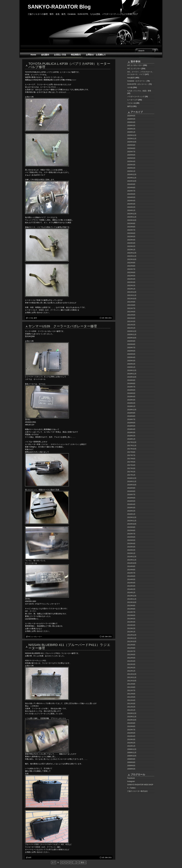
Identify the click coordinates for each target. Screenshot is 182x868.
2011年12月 (132, 674)
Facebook (131, 778)
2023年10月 (132, 220)
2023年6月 (131, 233)
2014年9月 (131, 566)
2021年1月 (131, 328)
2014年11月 (132, 560)
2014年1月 (131, 593)
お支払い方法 (60, 55)
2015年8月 (131, 530)
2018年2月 (131, 436)
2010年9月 (131, 723)
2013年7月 (131, 612)
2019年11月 (132, 374)
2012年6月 (131, 655)
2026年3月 (131, 126)
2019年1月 (131, 406)
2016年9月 (131, 488)
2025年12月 (132, 135)
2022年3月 (131, 282)
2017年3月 (131, 468)
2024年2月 (131, 207)
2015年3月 (131, 547)
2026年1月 (131, 132)
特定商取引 (76, 55)
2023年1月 (131, 250)
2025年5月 (131, 158)
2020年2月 (131, 364)
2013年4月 (131, 622)
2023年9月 (131, 223)
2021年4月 (131, 318)
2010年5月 (131, 733)
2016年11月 (132, 481)
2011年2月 (131, 707)
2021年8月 (131, 305)
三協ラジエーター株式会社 (137, 791)
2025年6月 (131, 155)
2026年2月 (131, 129)
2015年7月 (131, 534)
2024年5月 (131, 197)
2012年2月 (131, 668)
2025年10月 (132, 142)
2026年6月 (131, 116)
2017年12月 (132, 442)
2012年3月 (131, 664)
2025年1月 (131, 171)
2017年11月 (132, 446)
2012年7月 (131, 651)
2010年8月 (131, 726)
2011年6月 (131, 694)
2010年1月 (131, 746)
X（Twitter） (132, 788)
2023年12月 (132, 214)
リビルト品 (132, 103)
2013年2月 (131, 628)
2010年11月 (132, 717)
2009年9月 (131, 759)
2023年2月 (131, 246)
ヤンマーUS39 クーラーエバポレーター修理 (63, 326)
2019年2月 (131, 403)
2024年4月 (131, 201)
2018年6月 (131, 423)
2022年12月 (132, 253)
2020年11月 (132, 335)
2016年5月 (131, 501)
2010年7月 (131, 730)
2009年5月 (131, 769)
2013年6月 (131, 615)
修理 (35, 318)
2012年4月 (131, 661)
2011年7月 (131, 691)
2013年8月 (131, 609)
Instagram (131, 781)
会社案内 (45, 55)
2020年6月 (131, 351)
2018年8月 (131, 416)
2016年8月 (131, 491)
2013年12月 (132, 596)
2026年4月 (131, 122)
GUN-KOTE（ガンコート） (138, 84)
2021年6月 (131, 312)
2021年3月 (131, 321)
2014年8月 (131, 570)
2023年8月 (131, 227)
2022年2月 (131, 286)
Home (33, 55)
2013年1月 (131, 632)
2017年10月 (132, 449)
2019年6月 (131, 390)
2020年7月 (131, 348)
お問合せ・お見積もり (96, 55)
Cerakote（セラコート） (137, 81)
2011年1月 (131, 710)
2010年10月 (132, 720)
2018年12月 (132, 410)
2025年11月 (132, 139)
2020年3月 (131, 361)
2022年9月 (131, 263)
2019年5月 (131, 393)
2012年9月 (131, 645)
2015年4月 (131, 544)
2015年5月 (131, 540)
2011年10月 (132, 681)
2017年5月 (131, 462)
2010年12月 (132, 713)
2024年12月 (132, 175)
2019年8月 (131, 384)
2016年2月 (131, 511)
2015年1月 (131, 553)
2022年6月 (131, 272)
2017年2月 (131, 472)
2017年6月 (131, 459)
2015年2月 (131, 550)
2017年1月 (131, 475)
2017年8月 (131, 452)
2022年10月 (132, 259)
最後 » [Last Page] (83, 862)
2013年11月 (132, 599)
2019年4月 (131, 397)
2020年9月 (131, 341)
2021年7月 (131, 308)
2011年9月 (131, 684)
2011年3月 (131, 704)
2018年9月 (131, 413)
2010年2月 (131, 743)
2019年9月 (131, 380)
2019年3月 (131, 400)
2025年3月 (131, 165)
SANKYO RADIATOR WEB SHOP (140, 785)
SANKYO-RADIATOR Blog (59, 7)
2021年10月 (132, 299)
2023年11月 (132, 217)
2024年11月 (132, 178)
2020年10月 (132, 338)
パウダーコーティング (136, 97)
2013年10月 (132, 602)
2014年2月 (131, 589)
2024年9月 (131, 184)
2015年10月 (132, 524)
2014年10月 (132, 563)
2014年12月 (132, 557)
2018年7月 (131, 419)
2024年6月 (131, 194)
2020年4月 (131, 357)
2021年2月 (131, 325)
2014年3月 (131, 586)
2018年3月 (131, 433)
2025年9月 (131, 145)
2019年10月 (132, 377)
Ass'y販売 (131, 78)
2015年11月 (132, 521)
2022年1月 (131, 289)
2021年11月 (132, 295)
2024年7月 (131, 191)
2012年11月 (132, 638)
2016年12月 (132, 478)
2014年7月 (131, 573)
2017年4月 (131, 465)
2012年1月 (131, 671)
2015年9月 (131, 527)
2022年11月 (132, 256)
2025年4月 (131, 161)
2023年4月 (131, 240)
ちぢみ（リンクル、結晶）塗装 (139, 91)
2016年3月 (131, 508)
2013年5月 (131, 619)
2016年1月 (131, 514)
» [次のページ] (78, 862)
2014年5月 (131, 579)
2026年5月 (131, 119)
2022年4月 (131, 279)
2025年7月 (131, 152)
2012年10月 (132, 642)
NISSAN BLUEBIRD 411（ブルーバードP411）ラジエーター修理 (69, 646)
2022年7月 (131, 269)
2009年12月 (132, 749)
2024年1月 (131, 210)
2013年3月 (131, 625)
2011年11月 (132, 677)
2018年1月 (131, 439)
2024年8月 (131, 188)
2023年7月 (131, 230)
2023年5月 (131, 237)
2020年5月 (131, 354)
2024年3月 (131, 204)
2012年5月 (131, 658)
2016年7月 (131, 495)
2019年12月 (132, 370)
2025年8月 (131, 148)
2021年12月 (132, 292)
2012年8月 (131, 648)
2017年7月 (131, 455)
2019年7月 (131, 387)
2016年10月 (132, 485)
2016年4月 (131, 504)
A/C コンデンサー (134, 69)
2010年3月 (131, 739)
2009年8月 (131, 762)
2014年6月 (131, 576)
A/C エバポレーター (35, 637)
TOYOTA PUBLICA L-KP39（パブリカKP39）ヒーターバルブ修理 (69, 65)
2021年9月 (131, 302)
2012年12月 (132, 635)
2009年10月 (132, 756)
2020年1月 (131, 367)
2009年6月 (131, 766)
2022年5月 (131, 276)
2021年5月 (131, 315)
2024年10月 (132, 181)
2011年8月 (131, 687)
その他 (30, 318)
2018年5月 (131, 426)
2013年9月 (131, 606)
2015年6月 (131, 537)
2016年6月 (131, 498)
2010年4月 (131, 736)
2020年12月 (132, 331)
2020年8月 (131, 344)
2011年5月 (131, 697)
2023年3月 (131, 243)
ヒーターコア (132, 100)
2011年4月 (131, 700)
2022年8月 (131, 266)
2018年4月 (131, 429)
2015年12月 (132, 517)
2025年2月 (131, 168)
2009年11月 (132, 753)
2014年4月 (131, 583)
